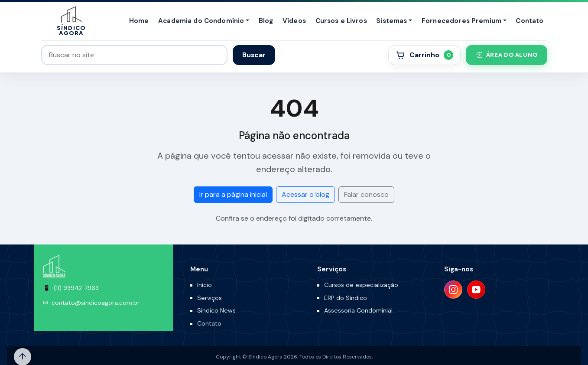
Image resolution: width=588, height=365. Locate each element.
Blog (266, 21)
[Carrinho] (424, 55)
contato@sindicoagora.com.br (96, 303)
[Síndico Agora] (71, 21)
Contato (530, 21)
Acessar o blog (305, 194)
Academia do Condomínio (201, 21)
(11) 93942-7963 (76, 288)
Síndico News (216, 310)
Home (139, 21)
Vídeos (294, 21)
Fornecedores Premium (461, 21)
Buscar (254, 55)
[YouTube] (476, 290)
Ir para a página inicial (233, 194)
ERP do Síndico (346, 298)
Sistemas (391, 21)
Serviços (210, 298)
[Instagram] (453, 290)
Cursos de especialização (361, 285)
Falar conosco (366, 194)
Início (205, 285)
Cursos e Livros (341, 21)
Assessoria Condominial (358, 310)
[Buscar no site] (135, 55)
